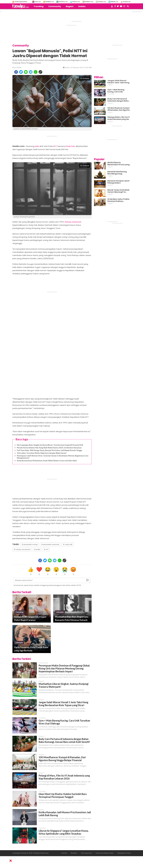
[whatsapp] (36, 72)
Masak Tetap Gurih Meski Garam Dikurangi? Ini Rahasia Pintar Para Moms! (118, 191)
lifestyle (60, 612)
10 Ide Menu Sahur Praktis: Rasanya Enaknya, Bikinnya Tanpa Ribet (119, 200)
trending (19, 612)
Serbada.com (127, 2)
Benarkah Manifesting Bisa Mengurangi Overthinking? (117, 173)
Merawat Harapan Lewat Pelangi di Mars (118, 182)
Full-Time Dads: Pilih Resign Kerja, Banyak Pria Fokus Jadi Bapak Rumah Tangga (49, 450)
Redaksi (74, 853)
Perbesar (85, 78)
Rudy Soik (70, 146)
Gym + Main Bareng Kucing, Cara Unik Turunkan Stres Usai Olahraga (116, 91)
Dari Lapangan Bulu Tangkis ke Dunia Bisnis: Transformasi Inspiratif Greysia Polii (50, 445)
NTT (55, 146)
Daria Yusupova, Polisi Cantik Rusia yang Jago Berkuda (31, 649)
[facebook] (16, 72)
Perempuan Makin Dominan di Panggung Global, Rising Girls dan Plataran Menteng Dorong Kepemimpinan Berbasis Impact (64, 668)
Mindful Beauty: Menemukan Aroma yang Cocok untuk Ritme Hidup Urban (118, 164)
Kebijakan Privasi (124, 853)
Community (55, 6)
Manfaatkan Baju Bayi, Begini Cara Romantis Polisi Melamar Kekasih (72, 618)
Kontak (64, 853)
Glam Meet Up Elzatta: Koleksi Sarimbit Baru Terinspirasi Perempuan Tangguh (63, 795)
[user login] (112, 7)
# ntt (46, 549)
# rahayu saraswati (22, 549)
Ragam (70, 6)
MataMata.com (50, 2)
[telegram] (31, 72)
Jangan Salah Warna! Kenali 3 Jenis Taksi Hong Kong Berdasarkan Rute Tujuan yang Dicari (63, 704)
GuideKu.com (102, 2)
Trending (39, 6)
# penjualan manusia (50, 544)
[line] (26, 72)
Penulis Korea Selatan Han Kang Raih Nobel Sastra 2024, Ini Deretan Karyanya (49, 448)
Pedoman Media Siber (105, 853)
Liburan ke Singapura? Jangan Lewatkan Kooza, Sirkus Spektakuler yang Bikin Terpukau (64, 832)
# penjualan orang (30, 544)
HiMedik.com (114, 2)
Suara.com (38, 2)
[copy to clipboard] (40, 72)
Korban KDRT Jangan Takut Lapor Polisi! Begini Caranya (30, 618)
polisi (37, 146)
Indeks (82, 6)
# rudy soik (68, 544)
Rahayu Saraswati (73, 222)
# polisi (37, 549)
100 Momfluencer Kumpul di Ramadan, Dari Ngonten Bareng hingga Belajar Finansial (62, 759)
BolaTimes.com (63, 2)
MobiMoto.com (89, 2)
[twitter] (21, 72)
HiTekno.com (76, 2)
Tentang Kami (86, 853)
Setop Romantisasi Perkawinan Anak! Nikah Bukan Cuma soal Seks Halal (47, 461)
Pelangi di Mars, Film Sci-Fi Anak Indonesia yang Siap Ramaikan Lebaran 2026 (64, 777)
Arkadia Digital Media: (21, 2)
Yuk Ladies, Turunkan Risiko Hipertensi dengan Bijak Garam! (42, 453)
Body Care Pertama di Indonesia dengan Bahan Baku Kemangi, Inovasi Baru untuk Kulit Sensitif (64, 740)
